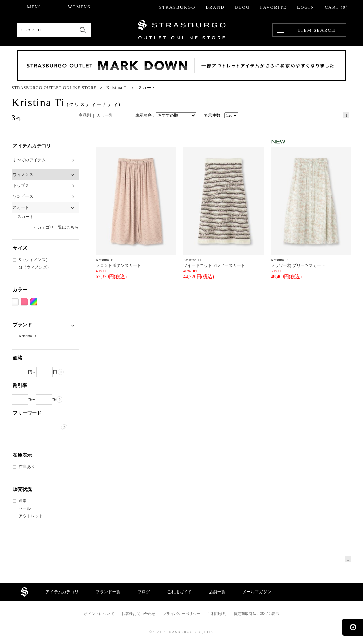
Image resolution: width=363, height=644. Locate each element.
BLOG (242, 7)
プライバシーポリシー (181, 614)
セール (25, 508)
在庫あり (27, 467)
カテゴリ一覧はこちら (58, 227)
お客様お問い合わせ (138, 614)
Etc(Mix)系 (34, 302)
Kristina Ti (27, 336)
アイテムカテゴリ (62, 592)
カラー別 (105, 115)
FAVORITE (273, 7)
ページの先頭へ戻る (353, 627)
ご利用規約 (217, 614)
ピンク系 (24, 302)
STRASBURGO (177, 7)
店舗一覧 (217, 592)
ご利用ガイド (179, 592)
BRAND (215, 7)
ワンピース (23, 196)
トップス (21, 185)
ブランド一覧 (108, 592)
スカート (21, 207)
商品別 (85, 115)
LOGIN (306, 7)
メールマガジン (257, 592)
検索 (83, 30)
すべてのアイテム (29, 160)
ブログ (144, 592)
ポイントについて (99, 614)
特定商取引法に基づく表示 (256, 614)
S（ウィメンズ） (34, 260)
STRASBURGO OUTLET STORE (182, 30)
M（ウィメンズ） (35, 267)
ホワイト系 (15, 302)
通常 (23, 501)
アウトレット (31, 516)
